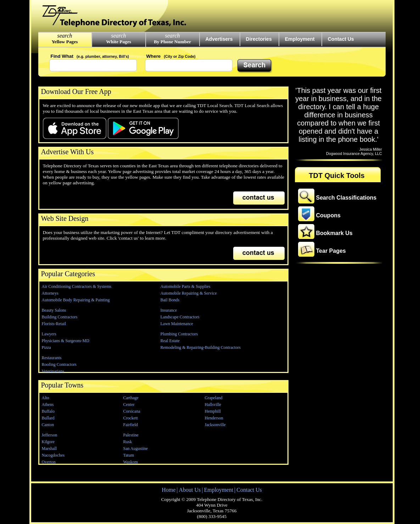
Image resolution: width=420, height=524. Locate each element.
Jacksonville (215, 425)
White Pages (119, 42)
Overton (49, 462)
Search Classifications (346, 198)
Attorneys (50, 293)
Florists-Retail (54, 324)
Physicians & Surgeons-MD (66, 341)
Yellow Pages (65, 42)
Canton (48, 425)
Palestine (131, 435)
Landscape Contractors (180, 317)
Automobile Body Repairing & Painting (76, 300)
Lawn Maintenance (177, 324)
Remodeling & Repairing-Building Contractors (201, 347)
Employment (300, 39)
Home (169, 490)
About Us (190, 490)
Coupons (328, 215)
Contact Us (341, 39)
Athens (48, 405)
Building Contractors (60, 317)
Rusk (128, 442)
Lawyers (49, 334)
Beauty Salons (54, 310)
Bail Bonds (170, 300)
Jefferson (50, 435)
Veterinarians (53, 371)
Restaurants (52, 358)
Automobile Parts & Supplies (186, 286)
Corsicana (132, 411)
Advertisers (219, 39)
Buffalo (48, 411)
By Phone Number (172, 42)
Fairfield (131, 425)
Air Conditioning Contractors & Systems (77, 286)
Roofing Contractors (59, 364)
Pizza (46, 347)
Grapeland (214, 398)
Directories (259, 39)
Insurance (169, 310)
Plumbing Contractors (179, 334)
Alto (46, 398)
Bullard (48, 418)
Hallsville (213, 405)
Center (129, 405)
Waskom (131, 462)
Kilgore (48, 442)
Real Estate (170, 341)
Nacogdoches (53, 455)
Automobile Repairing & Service (189, 293)
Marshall (49, 448)
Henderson (214, 418)
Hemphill (213, 411)
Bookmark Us (334, 233)
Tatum (129, 455)
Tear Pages (331, 251)
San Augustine (136, 448)
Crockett (131, 418)
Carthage (131, 398)
